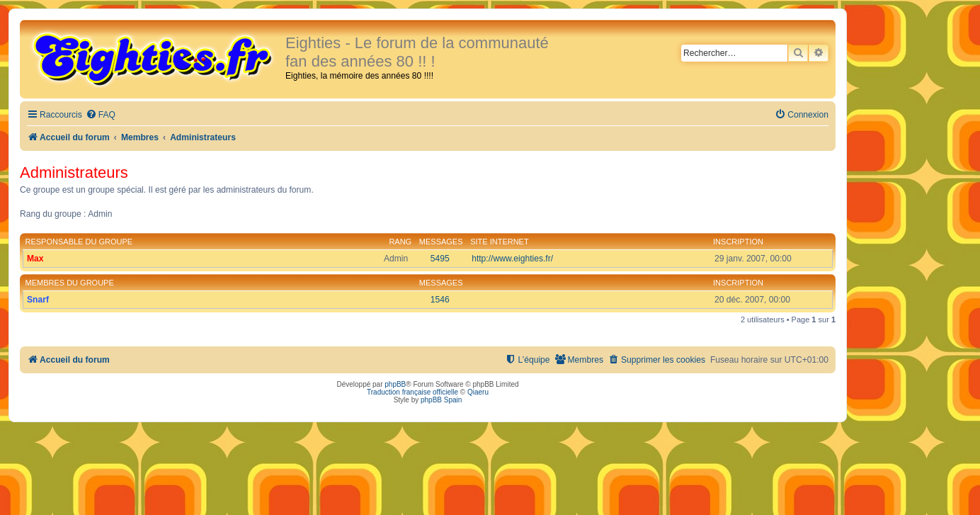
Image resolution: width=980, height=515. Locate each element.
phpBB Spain (441, 400)
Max (35, 259)
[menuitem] (101, 115)
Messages (441, 242)
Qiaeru (478, 392)
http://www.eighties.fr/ (512, 259)
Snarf (38, 300)
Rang (400, 242)
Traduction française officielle (412, 392)
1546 (440, 300)
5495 (440, 259)
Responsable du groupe (79, 242)
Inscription (738, 242)
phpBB (395, 384)
